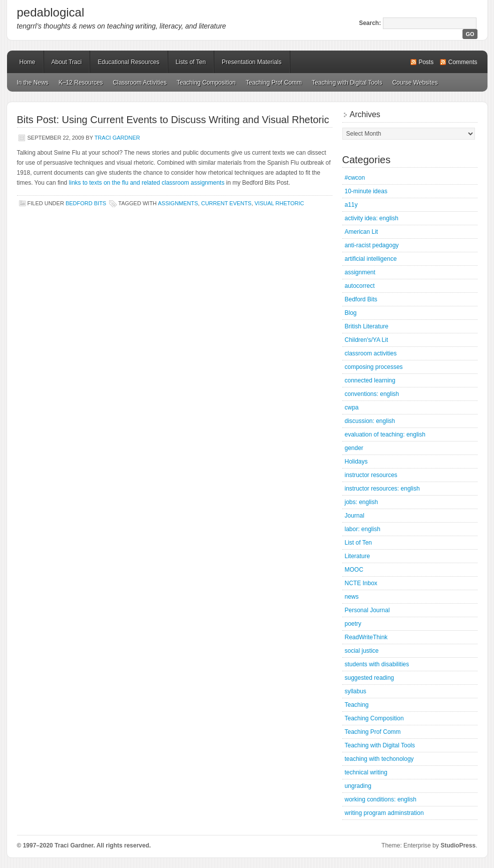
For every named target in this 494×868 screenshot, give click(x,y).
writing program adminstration (384, 813)
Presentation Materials (252, 62)
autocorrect (360, 286)
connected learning (370, 380)
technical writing (366, 772)
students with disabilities (377, 664)
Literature (358, 556)
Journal (355, 516)
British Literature (367, 326)
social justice (362, 651)
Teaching (357, 705)
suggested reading (370, 678)
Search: (370, 23)
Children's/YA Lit (367, 340)
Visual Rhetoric (280, 203)
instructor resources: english (382, 489)
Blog (351, 313)
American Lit (362, 232)
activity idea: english (372, 218)
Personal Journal (367, 610)
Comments (462, 62)
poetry (353, 624)
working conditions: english (381, 799)
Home (28, 62)
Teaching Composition (206, 83)
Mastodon (152, 847)
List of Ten (358, 543)
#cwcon (355, 178)
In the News (33, 83)
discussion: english (370, 421)
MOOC (354, 570)
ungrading (358, 786)
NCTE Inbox (361, 583)
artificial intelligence (371, 259)
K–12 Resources (81, 83)
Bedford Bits (86, 203)
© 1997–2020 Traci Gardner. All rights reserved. (84, 845)
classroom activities (371, 353)
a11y (351, 205)
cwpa (352, 407)
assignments (178, 203)
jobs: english (362, 502)
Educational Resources (128, 62)
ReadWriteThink (366, 637)
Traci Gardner (117, 138)
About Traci (67, 62)
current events (226, 203)
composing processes (374, 367)
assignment (360, 272)
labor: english (363, 529)
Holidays (356, 462)
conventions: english (372, 394)
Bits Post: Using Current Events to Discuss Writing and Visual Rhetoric (173, 120)
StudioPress (458, 845)
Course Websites (415, 83)
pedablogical (51, 12)
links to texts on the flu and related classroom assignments (147, 183)
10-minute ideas (366, 191)
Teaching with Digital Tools (347, 83)
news (352, 597)
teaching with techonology (379, 759)
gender (354, 448)
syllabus (356, 691)
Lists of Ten (191, 62)
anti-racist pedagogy (372, 245)
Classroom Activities (140, 83)
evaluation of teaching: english (385, 435)
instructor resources (371, 475)
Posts (426, 62)
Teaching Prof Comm (274, 83)
